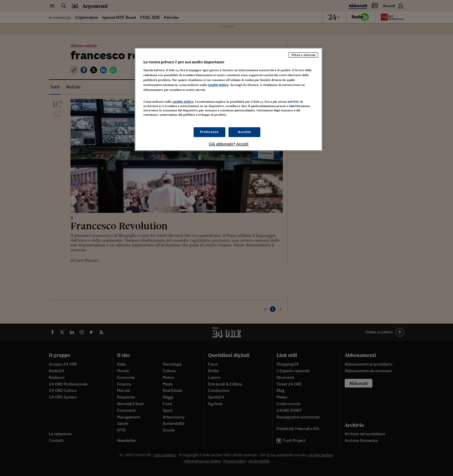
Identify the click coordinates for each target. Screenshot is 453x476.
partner (294, 102)
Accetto (244, 132)
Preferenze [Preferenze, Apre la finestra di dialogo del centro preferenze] (209, 132)
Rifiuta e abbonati (303, 55)
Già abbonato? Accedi (229, 144)
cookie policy (218, 85)
